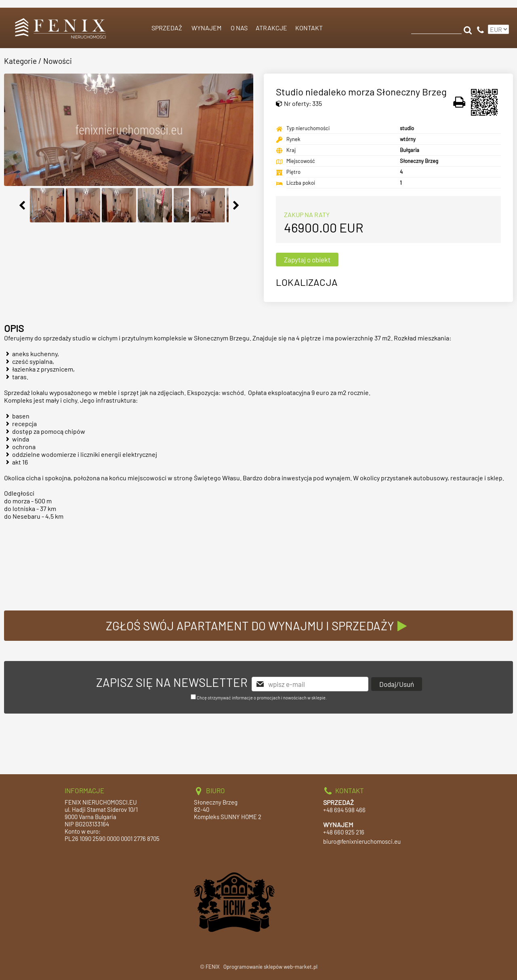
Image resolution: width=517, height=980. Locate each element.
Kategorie (20, 61)
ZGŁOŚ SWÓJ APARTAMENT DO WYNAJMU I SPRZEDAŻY (259, 626)
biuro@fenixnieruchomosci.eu (362, 841)
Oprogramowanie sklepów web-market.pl (270, 967)
